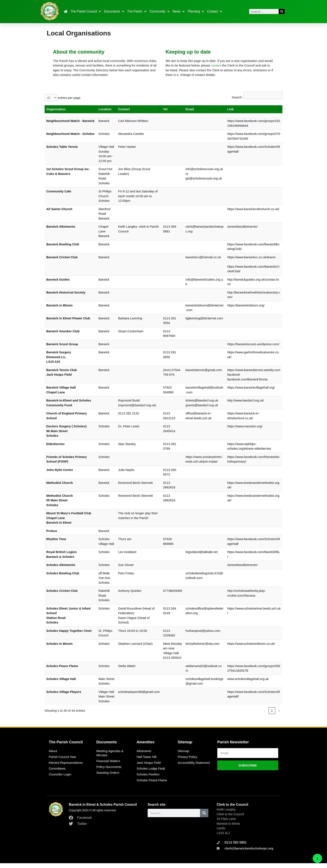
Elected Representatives (66, 767)
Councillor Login (60, 779)
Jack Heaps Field (149, 767)
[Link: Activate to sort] (254, 109)
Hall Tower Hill (147, 762)
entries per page (69, 98)
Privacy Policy (187, 762)
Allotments (144, 756)
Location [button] (105, 109)
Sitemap (183, 756)
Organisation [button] (56, 109)
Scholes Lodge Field (151, 773)
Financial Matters (108, 766)
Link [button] (231, 109)
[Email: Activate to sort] (205, 109)
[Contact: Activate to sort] (140, 109)
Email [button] (190, 109)
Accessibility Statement (194, 767)
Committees (57, 773)
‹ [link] (258, 715)
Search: (237, 97)
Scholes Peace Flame (152, 785)
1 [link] (265, 715)
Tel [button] (166, 109)
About (53, 756)
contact (216, 65)
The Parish (137, 11)
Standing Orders (108, 777)
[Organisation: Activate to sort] (71, 109)
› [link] (279, 715)
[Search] (282, 11)
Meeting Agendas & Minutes (110, 758)
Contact (214, 11)
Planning (196, 11)
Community (159, 11)
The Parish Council (86, 11)
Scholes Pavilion (148, 779)
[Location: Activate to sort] (107, 109)
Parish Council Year (62, 762)
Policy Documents (109, 772)
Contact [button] (125, 109)
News (179, 11)
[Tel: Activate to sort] (173, 109)
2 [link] (272, 715)
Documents (114, 11)
